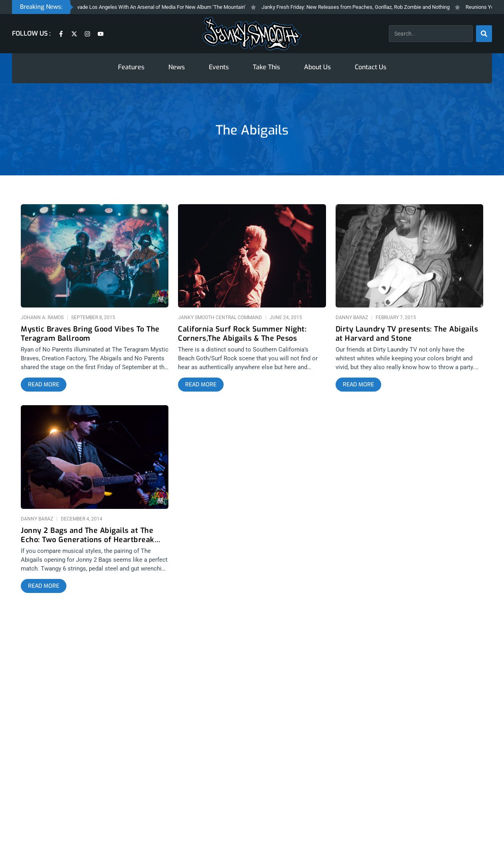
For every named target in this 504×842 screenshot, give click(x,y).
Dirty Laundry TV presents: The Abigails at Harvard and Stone (407, 334)
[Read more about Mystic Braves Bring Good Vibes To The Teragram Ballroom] (44, 385)
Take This (266, 67)
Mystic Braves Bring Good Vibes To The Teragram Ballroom (90, 334)
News (177, 67)
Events (219, 67)
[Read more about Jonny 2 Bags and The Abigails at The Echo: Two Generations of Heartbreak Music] (44, 586)
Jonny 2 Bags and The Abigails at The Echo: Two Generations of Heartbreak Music (88, 535)
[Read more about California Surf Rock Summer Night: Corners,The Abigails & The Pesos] (201, 385)
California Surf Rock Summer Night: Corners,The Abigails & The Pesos (242, 334)
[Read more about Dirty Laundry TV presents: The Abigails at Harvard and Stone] (358, 385)
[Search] (484, 34)
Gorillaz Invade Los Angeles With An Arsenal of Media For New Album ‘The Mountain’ (156, 7)
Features (131, 67)
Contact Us (371, 67)
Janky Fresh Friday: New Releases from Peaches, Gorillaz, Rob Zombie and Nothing (362, 7)
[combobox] (431, 34)
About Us (317, 67)
